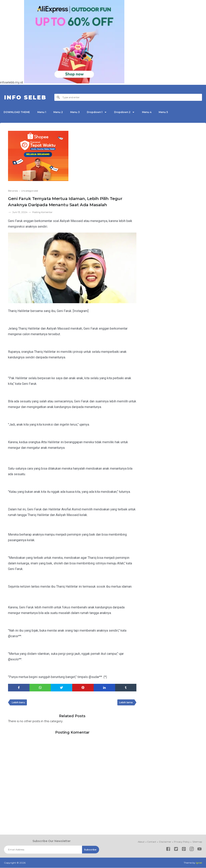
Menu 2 (60, 112)
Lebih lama (125, 702)
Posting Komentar (43, 212)
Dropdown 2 (126, 112)
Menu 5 (169, 112)
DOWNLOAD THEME (17, 112)
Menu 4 (152, 112)
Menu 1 (43, 112)
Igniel (199, 863)
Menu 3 (77, 112)
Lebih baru (19, 702)
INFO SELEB (27, 97)
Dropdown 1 (98, 112)
